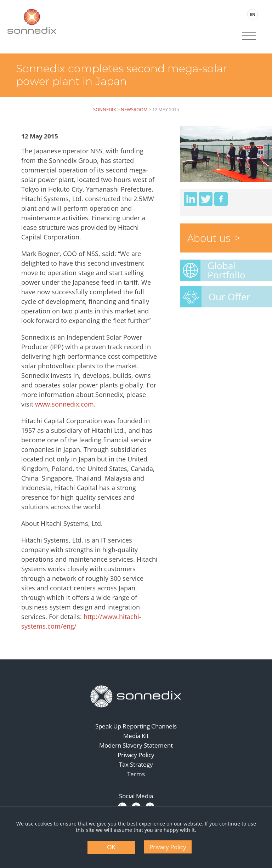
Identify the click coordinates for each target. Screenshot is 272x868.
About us (209, 238)
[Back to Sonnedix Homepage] (32, 21)
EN (253, 14)
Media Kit (136, 736)
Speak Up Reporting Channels (136, 726)
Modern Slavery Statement (136, 745)
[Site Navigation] (249, 36)
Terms (136, 774)
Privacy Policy (136, 755)
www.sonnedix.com (64, 404)
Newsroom (134, 109)
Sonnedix (105, 109)
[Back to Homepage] (136, 697)
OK (111, 847)
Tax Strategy (136, 764)
